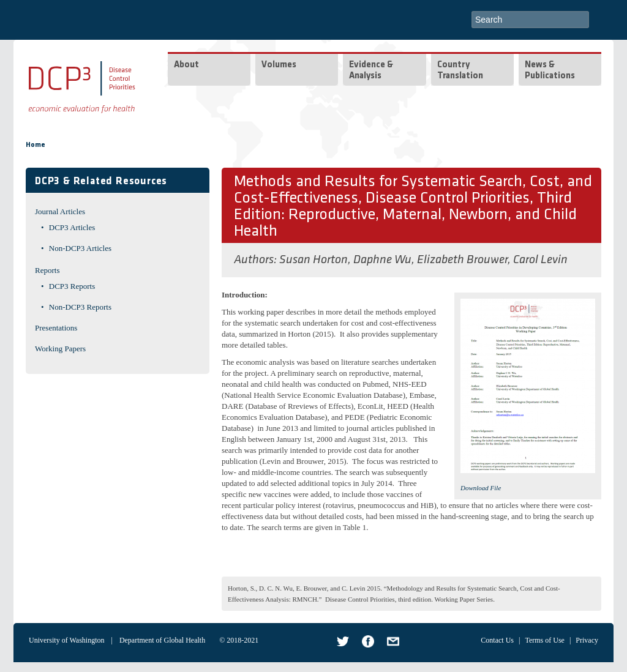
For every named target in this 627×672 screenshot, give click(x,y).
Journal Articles (60, 211)
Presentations (56, 328)
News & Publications (550, 71)
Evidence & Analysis (371, 71)
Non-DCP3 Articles (80, 248)
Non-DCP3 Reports (80, 307)
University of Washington (66, 640)
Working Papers (60, 349)
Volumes (279, 65)
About (186, 65)
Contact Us (497, 640)
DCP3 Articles (72, 227)
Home (36, 145)
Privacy (587, 640)
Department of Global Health (162, 640)
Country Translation (460, 71)
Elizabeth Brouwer (462, 260)
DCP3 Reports (72, 286)
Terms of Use (544, 640)
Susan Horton (313, 260)
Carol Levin (540, 260)
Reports (47, 270)
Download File (481, 488)
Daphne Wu (382, 260)
